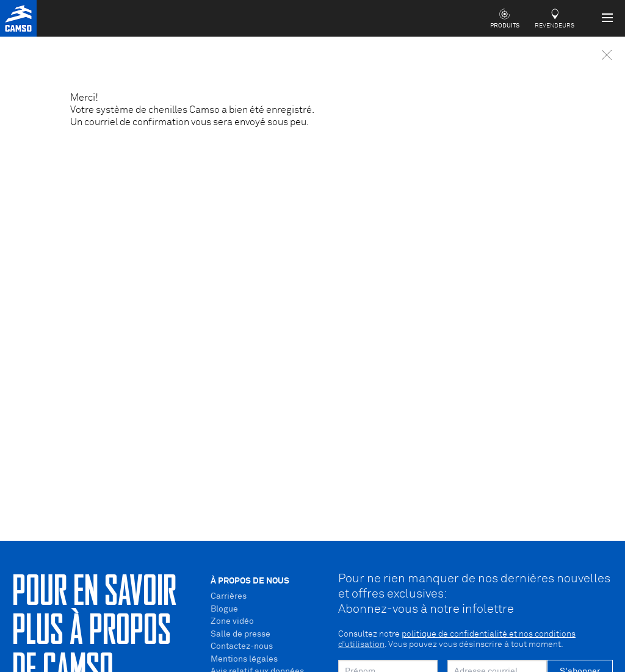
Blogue (224, 609)
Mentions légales (244, 659)
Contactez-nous (242, 646)
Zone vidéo (232, 621)
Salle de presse (240, 634)
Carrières (229, 596)
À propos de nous (250, 581)
